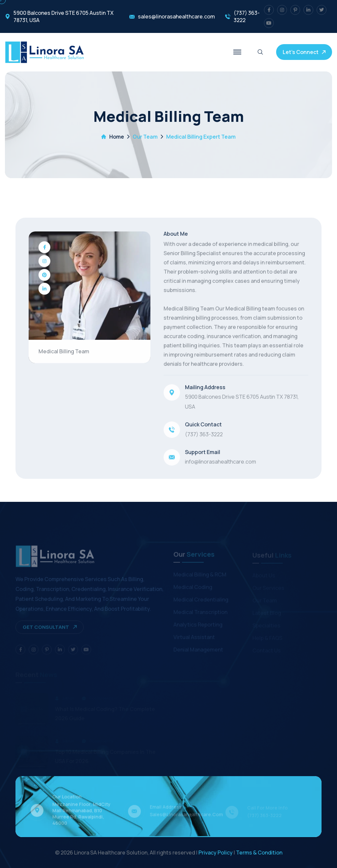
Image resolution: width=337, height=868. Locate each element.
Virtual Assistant (194, 638)
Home (117, 137)
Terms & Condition (259, 853)
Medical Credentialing (201, 601)
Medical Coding (193, 588)
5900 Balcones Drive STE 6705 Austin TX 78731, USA (64, 16)
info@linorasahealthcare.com (220, 462)
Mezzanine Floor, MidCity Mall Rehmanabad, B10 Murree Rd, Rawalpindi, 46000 (81, 815)
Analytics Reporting (198, 626)
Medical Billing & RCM (200, 576)
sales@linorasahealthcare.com (176, 16)
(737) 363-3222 (247, 16)
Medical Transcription (200, 613)
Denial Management (198, 651)
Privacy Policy (216, 853)
